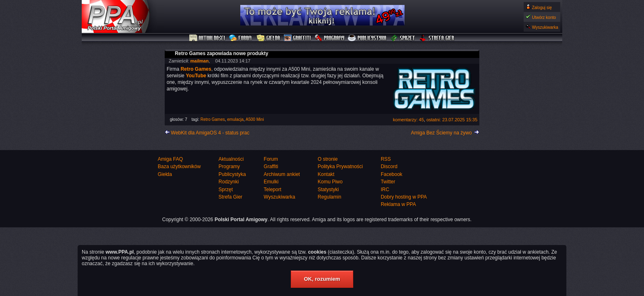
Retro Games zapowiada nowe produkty (222, 53)
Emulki (271, 182)
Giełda (268, 38)
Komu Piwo (330, 182)
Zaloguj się (542, 8)
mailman (199, 61)
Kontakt (326, 174)
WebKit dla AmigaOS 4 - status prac (210, 133)
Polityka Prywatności (340, 166)
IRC (385, 190)
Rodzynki (229, 182)
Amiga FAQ (170, 159)
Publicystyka (368, 38)
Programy (329, 38)
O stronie (328, 159)
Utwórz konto (544, 17)
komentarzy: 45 (408, 120)
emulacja (235, 119)
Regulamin (329, 197)
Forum (241, 38)
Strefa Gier (437, 38)
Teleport (273, 190)
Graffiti (297, 38)
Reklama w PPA (398, 204)
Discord (389, 166)
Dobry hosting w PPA (404, 197)
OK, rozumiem (322, 279)
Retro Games (213, 119)
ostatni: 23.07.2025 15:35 (452, 120)
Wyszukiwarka (545, 27)
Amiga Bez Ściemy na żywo (442, 133)
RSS (386, 159)
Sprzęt (403, 38)
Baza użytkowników (179, 166)
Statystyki (328, 190)
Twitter (388, 182)
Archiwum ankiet (282, 174)
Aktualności (207, 38)
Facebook (392, 174)
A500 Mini (255, 119)
